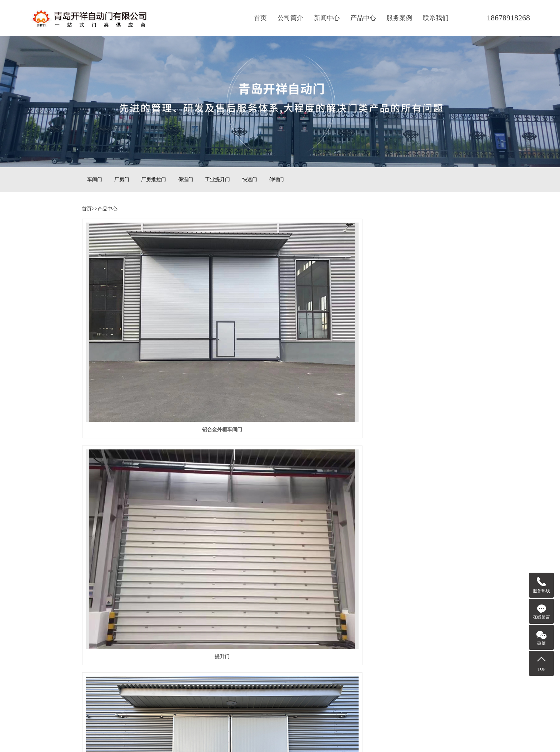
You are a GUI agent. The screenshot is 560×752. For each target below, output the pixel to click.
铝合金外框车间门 (144, 315)
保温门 (186, 180)
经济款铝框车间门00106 (280, 512)
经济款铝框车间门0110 (144, 512)
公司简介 (290, 18)
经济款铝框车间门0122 (280, 414)
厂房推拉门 (154, 180)
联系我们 (436, 18)
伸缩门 (276, 180)
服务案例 (399, 18)
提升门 (280, 315)
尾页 (347, 541)
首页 (260, 18)
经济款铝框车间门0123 (144, 414)
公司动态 (162, 610)
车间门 (95, 180)
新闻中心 (327, 18)
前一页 (236, 541)
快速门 (250, 180)
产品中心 (363, 18)
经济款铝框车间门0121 (416, 414)
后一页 (324, 541)
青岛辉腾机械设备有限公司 (244, 620)
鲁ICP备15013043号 (280, 730)
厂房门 (122, 180)
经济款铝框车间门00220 (416, 315)
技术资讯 (162, 620)
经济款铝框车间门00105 (416, 512)
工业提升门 (217, 180)
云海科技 (224, 610)
